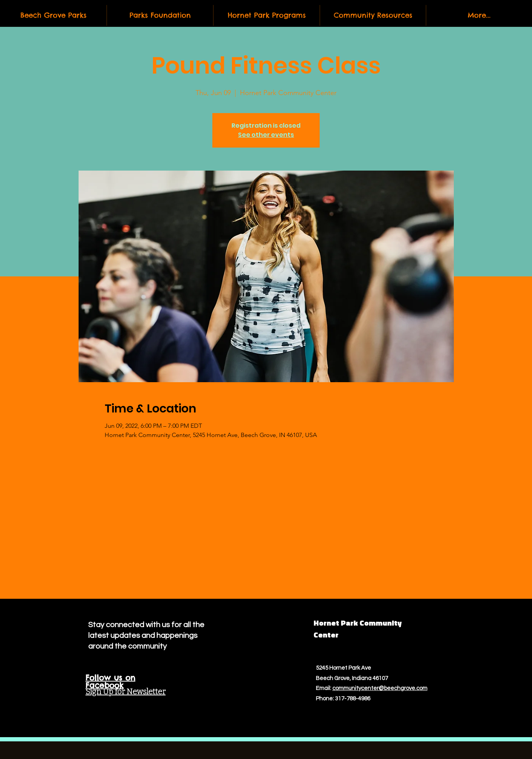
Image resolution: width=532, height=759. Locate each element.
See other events (266, 135)
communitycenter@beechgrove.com (380, 688)
